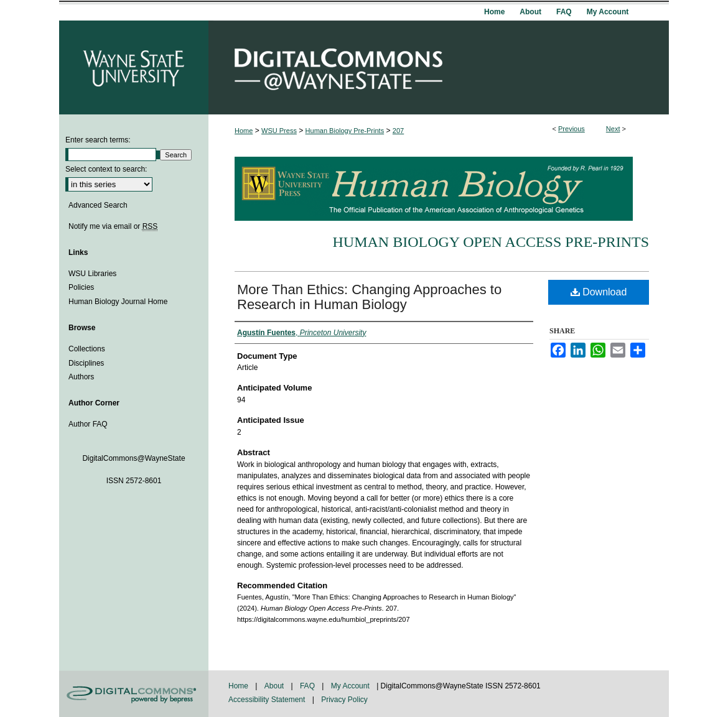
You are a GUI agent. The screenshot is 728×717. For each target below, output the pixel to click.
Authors (81, 377)
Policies (81, 287)
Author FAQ (88, 424)
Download (599, 292)
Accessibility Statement (268, 700)
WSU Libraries (92, 274)
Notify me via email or (113, 226)
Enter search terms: (98, 140)
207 (398, 131)
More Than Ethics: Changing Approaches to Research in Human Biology (369, 297)
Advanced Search (98, 205)
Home (244, 131)
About (275, 686)
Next (613, 129)
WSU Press (279, 131)
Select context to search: (106, 169)
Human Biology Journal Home (118, 302)
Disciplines (86, 363)
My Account (351, 686)
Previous (572, 129)
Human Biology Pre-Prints (345, 131)
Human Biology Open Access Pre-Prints (491, 242)
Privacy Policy (344, 700)
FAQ (308, 686)
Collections (87, 349)
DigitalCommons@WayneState (439, 67)
